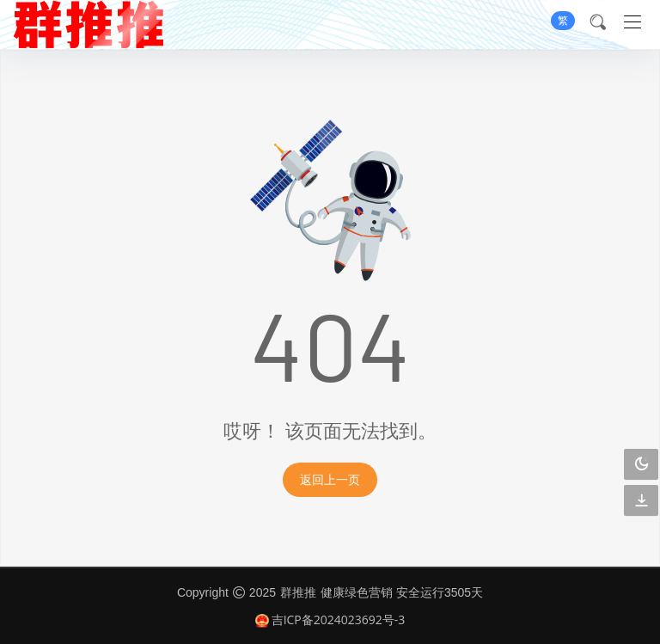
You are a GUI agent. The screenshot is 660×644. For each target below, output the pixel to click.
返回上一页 (330, 479)
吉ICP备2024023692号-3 (330, 619)
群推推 (298, 592)
